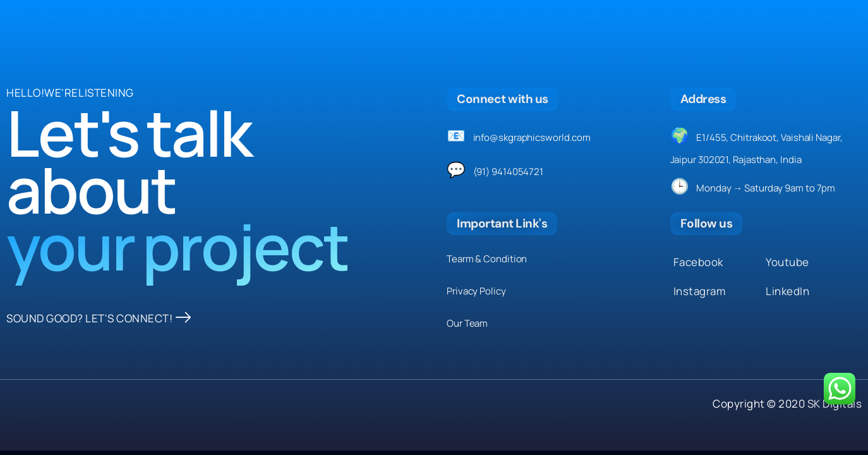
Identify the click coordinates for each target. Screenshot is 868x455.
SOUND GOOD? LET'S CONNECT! (99, 318)
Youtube (787, 262)
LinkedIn (787, 291)
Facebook (698, 262)
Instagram (700, 291)
